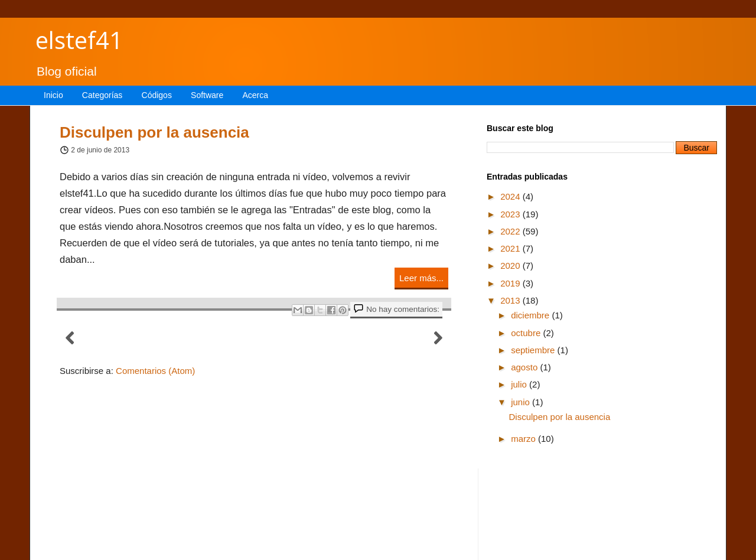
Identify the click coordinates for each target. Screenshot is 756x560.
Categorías (102, 95)
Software (207, 95)
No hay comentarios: (403, 309)
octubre (527, 333)
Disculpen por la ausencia (154, 132)
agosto (525, 367)
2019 (511, 283)
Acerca (255, 95)
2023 (511, 214)
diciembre (531, 315)
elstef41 (79, 40)
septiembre (534, 350)
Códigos (157, 95)
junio (522, 402)
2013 (511, 300)
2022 (511, 231)
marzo (524, 439)
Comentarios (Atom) (155, 371)
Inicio (53, 95)
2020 (511, 266)
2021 (511, 248)
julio (520, 384)
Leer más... (421, 278)
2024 (511, 196)
